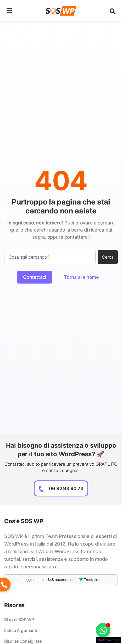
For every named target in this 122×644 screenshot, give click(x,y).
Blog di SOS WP (19, 620)
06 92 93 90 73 (66, 488)
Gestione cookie (109, 640)
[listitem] (61, 552)
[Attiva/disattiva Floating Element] (103, 630)
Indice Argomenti (21, 630)
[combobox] (50, 257)
